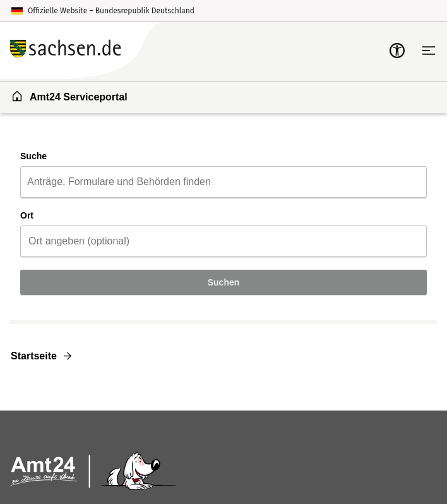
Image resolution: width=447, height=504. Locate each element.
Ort (27, 215)
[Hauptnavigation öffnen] (429, 51)
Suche (33, 156)
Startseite (34, 356)
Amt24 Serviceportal (69, 96)
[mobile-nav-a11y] (397, 51)
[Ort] (223, 241)
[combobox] (223, 182)
